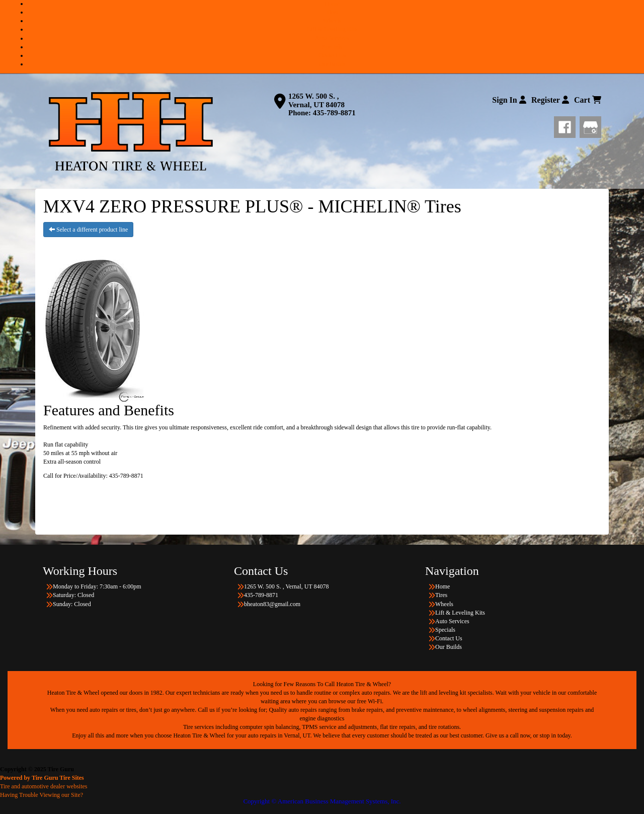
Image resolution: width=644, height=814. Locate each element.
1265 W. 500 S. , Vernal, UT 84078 (316, 100)
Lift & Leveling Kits (332, 29)
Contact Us (332, 55)
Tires (332, 12)
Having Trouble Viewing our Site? (42, 795)
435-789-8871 (334, 113)
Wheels (332, 21)
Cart (588, 100)
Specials (332, 47)
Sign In (509, 100)
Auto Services (332, 38)
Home (332, 4)
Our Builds (332, 64)
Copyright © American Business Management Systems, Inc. (322, 801)
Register (550, 100)
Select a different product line (88, 230)
